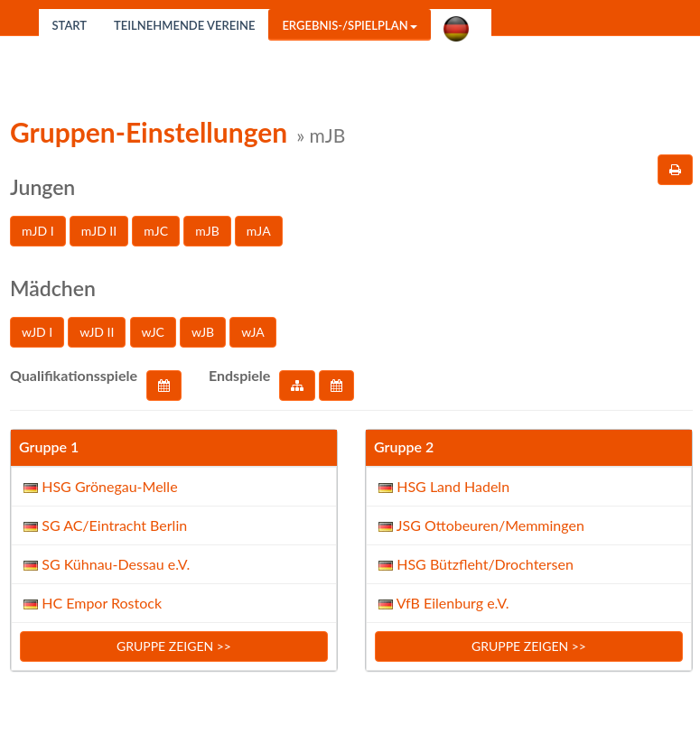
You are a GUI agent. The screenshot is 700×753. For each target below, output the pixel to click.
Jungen (42, 187)
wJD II (97, 332)
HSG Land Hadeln (442, 486)
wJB (203, 332)
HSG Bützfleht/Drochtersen (474, 564)
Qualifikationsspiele (74, 375)
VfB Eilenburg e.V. (442, 603)
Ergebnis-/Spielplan (349, 25)
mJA (259, 231)
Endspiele (239, 375)
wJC (153, 332)
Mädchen (53, 288)
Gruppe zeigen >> (174, 646)
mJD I (38, 231)
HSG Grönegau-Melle (99, 486)
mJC (156, 231)
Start (70, 25)
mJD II (99, 231)
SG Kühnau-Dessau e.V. (107, 564)
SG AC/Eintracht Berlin (103, 525)
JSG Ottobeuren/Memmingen (480, 525)
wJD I (37, 332)
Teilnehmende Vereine (184, 25)
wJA (252, 332)
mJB (207, 231)
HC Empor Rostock (91, 603)
